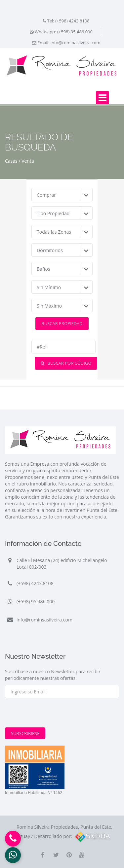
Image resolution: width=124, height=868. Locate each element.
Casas (11, 161)
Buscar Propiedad (62, 323)
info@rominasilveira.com (76, 43)
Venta (28, 161)
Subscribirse (25, 733)
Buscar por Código (66, 363)
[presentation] (55, 715)
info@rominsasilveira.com (44, 620)
